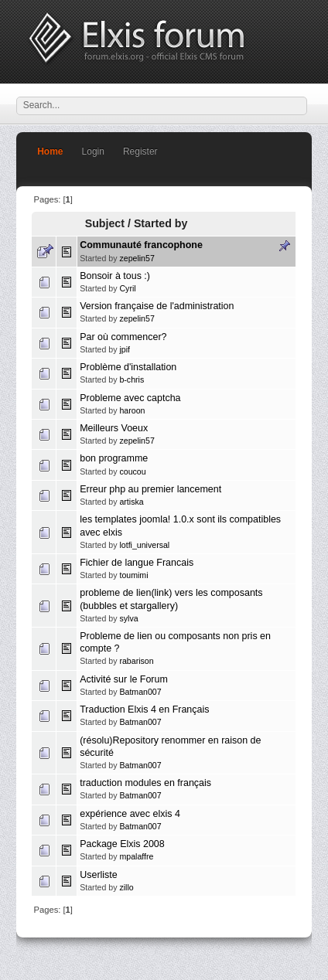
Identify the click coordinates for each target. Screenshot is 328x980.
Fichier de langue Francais (137, 563)
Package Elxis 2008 (122, 844)
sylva (128, 618)
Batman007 (140, 692)
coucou (132, 471)
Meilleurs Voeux (114, 428)
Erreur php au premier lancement (150, 489)
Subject (105, 223)
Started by (161, 223)
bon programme (114, 458)
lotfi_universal (144, 545)
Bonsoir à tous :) (115, 276)
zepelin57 (137, 258)
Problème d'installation (128, 367)
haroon (132, 410)
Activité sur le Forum (124, 679)
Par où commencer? (123, 337)
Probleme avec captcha (130, 398)
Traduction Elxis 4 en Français (144, 709)
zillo (126, 887)
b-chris (132, 379)
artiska (131, 502)
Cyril (127, 288)
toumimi (133, 575)
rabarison (136, 661)
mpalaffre (136, 856)
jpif (125, 349)
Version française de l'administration (157, 306)
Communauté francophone (141, 245)
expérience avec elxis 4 (130, 814)
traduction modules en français (145, 783)
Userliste (99, 875)
